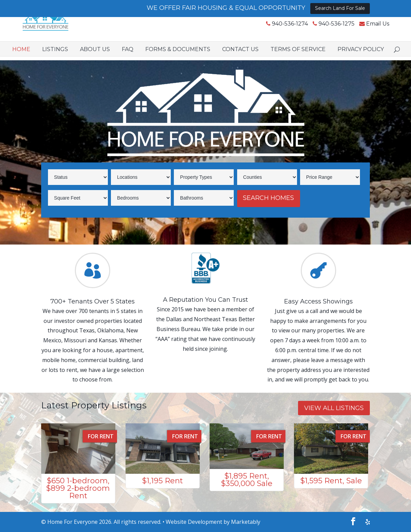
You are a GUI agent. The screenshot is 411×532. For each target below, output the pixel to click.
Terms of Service (298, 56)
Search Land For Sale (340, 8)
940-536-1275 (317, 30)
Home (21, 56)
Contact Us (240, 56)
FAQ (128, 56)
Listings (55, 56)
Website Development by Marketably (213, 522)
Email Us (358, 30)
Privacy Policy (361, 56)
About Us (95, 56)
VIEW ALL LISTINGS (334, 408)
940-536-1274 (270, 30)
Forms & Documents (178, 56)
